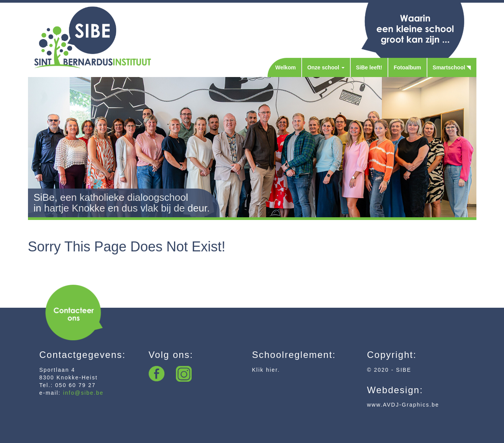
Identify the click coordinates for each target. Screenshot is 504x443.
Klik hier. (266, 370)
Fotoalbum (407, 67)
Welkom (285, 67)
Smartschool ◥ (452, 67)
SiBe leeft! (369, 67)
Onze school (326, 67)
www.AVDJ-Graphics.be (403, 405)
